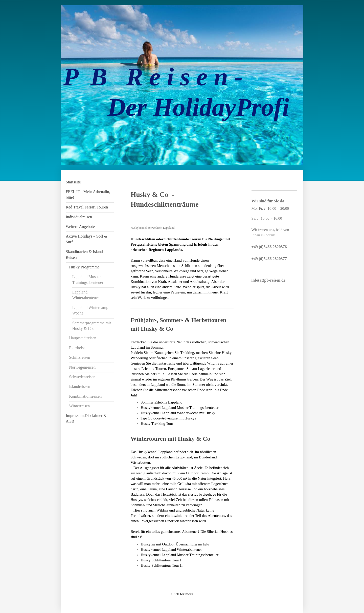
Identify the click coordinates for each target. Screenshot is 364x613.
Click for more (182, 594)
